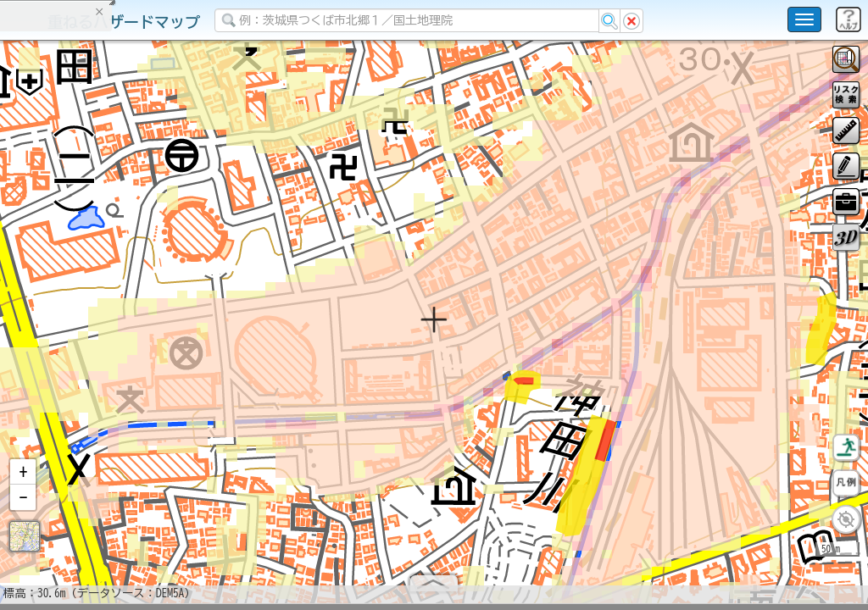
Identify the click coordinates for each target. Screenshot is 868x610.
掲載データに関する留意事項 (93, 288)
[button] (23, 479)
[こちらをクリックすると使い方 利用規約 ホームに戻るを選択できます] (804, 19)
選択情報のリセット (179, 334)
